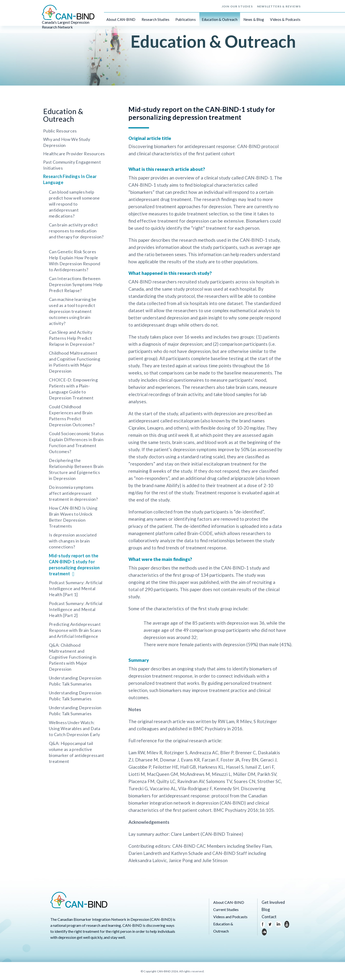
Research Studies (155, 19)
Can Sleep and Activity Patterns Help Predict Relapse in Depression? (72, 338)
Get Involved (272, 902)
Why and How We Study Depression (67, 142)
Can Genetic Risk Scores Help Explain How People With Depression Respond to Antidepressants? (75, 261)
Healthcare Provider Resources (74, 154)
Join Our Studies (237, 6)
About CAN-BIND (121, 19)
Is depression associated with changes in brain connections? (73, 541)
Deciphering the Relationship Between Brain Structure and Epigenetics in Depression (76, 469)
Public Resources (60, 131)
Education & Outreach (220, 19)
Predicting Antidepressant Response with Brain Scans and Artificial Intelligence (75, 630)
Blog (266, 909)
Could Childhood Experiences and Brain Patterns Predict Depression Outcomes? (72, 416)
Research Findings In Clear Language (70, 179)
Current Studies (226, 909)
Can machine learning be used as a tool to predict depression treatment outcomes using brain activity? (73, 311)
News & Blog (254, 19)
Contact (268, 917)
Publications (186, 19)
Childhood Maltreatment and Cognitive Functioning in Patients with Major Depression (75, 362)
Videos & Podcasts (285, 19)
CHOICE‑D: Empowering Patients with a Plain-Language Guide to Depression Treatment (73, 389)
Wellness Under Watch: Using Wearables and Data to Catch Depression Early (75, 728)
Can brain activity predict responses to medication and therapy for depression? (76, 231)
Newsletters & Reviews (279, 6)
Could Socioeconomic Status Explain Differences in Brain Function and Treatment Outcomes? (76, 442)
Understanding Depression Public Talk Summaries (75, 681)
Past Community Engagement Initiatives (72, 165)
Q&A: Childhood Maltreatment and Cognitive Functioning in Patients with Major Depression (73, 657)
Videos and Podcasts (230, 917)
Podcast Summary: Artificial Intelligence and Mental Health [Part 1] (76, 588)
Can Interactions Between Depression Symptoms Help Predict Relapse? (76, 284)
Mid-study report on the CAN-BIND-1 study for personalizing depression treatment (74, 565)
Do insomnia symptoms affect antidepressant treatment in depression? (73, 493)
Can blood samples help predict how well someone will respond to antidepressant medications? (74, 204)
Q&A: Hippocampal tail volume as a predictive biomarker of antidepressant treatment (77, 752)
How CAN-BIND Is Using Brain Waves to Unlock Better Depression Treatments (73, 517)
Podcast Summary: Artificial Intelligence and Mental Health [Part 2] (76, 609)
